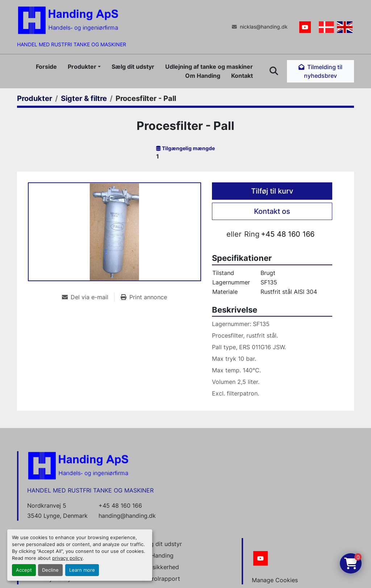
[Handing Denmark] (78, 465)
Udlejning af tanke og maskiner (209, 67)
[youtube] (305, 27)
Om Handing (203, 76)
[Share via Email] (88, 297)
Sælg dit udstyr (133, 67)
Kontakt (242, 76)
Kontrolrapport (160, 579)
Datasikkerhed (159, 567)
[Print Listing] (144, 297)
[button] (84, 67)
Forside (46, 67)
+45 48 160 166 (288, 234)
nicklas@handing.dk (264, 27)
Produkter (82, 67)
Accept (24, 570)
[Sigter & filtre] (84, 98)
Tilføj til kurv (272, 191)
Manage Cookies (275, 580)
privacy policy (67, 558)
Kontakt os (272, 211)
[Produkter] (35, 98)
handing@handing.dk (127, 516)
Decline (50, 570)
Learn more (82, 570)
